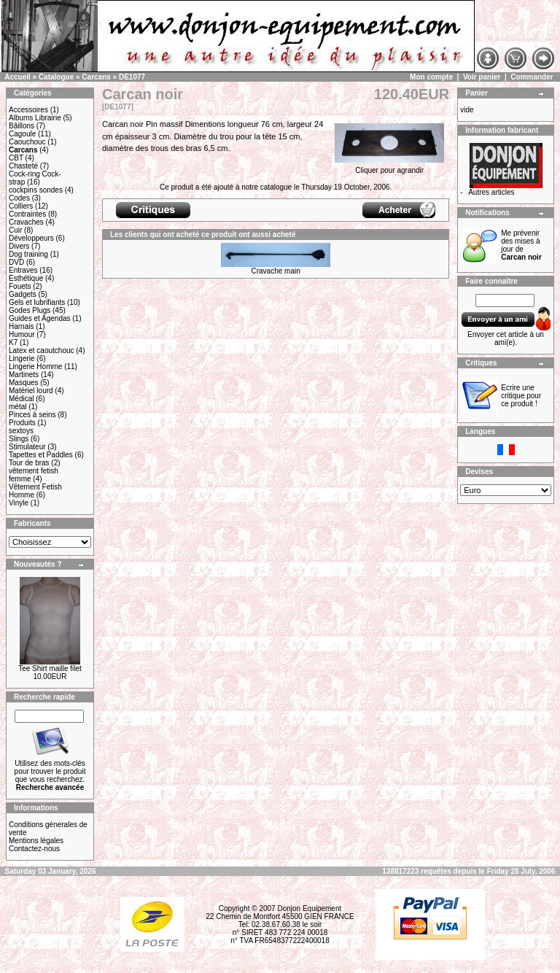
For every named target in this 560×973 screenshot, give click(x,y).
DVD (16, 262)
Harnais (21, 326)
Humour (22, 334)
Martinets (24, 375)
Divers (19, 246)
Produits (22, 423)
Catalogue (56, 77)
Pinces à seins (32, 415)
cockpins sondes (36, 190)
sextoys (21, 431)
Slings (19, 439)
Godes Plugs (30, 310)
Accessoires (28, 110)
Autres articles (491, 192)
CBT (16, 158)
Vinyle (19, 503)
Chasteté (23, 166)
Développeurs (31, 238)
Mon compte (431, 77)
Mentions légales (36, 841)
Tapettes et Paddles (41, 455)
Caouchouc (27, 142)
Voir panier (482, 77)
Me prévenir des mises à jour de (521, 245)
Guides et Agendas (40, 318)
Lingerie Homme (35, 367)
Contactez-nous (34, 849)
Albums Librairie (35, 118)
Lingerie (22, 358)
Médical (21, 399)
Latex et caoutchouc (42, 350)
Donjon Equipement (309, 908)
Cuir (15, 230)
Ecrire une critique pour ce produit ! (521, 396)
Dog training (28, 254)
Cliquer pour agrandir (389, 167)
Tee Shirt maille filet (50, 668)
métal (17, 407)
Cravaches (26, 222)
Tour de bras (29, 463)
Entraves (23, 270)
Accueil (17, 77)
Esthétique (26, 278)
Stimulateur (27, 447)
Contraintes (27, 214)
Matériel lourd (31, 391)
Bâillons (22, 126)
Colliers (21, 206)
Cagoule (22, 134)
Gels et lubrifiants (37, 302)
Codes (19, 198)
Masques (24, 383)
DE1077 (132, 77)
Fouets (20, 286)
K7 (13, 342)
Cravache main (275, 271)
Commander (532, 77)
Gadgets (23, 294)
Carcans (96, 77)
